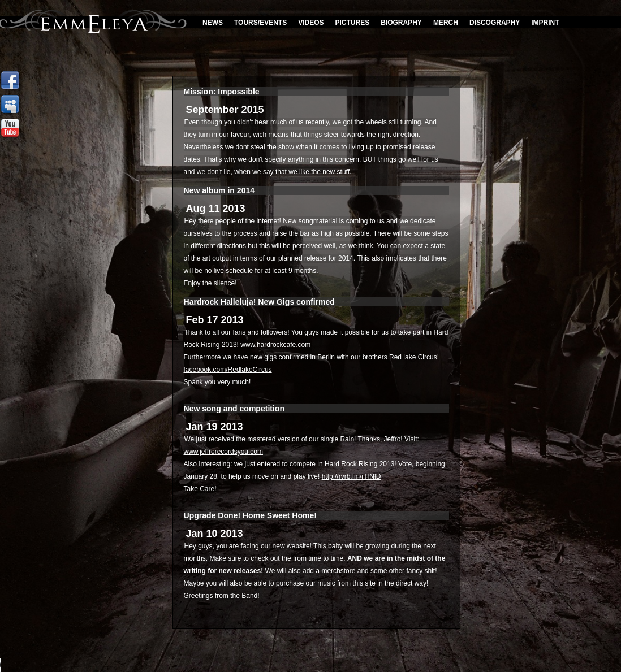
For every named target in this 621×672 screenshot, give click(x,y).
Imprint (545, 23)
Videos (311, 23)
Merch (446, 23)
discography (495, 23)
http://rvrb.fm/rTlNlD (352, 476)
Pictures (353, 23)
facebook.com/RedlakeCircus (228, 370)
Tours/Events (260, 23)
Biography (401, 23)
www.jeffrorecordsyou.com (224, 452)
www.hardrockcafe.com (275, 345)
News (213, 23)
